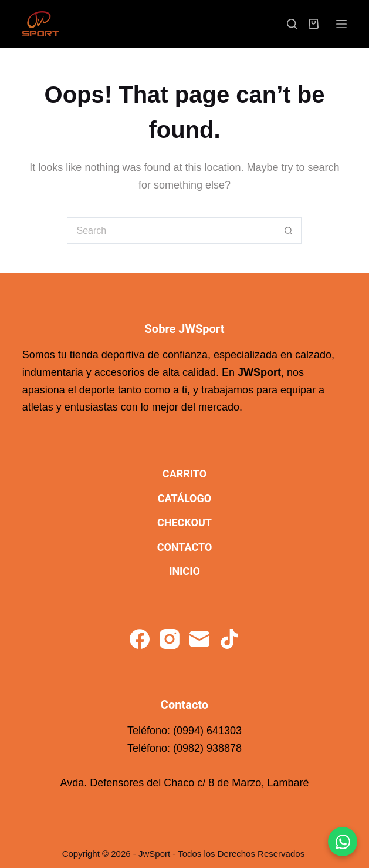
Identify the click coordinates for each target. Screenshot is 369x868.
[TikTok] (229, 639)
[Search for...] (171, 231)
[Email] (199, 639)
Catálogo (184, 498)
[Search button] (288, 231)
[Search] (292, 24)
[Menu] (341, 24)
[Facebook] (140, 639)
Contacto (185, 547)
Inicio (184, 571)
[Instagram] (170, 639)
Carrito (184, 474)
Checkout (184, 522)
